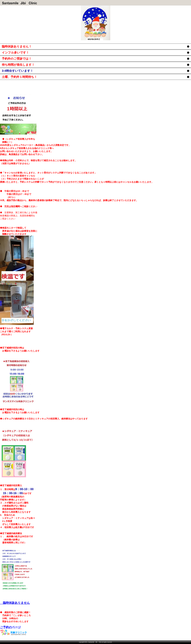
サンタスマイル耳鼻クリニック (19, 3)
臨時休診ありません (15, 603)
